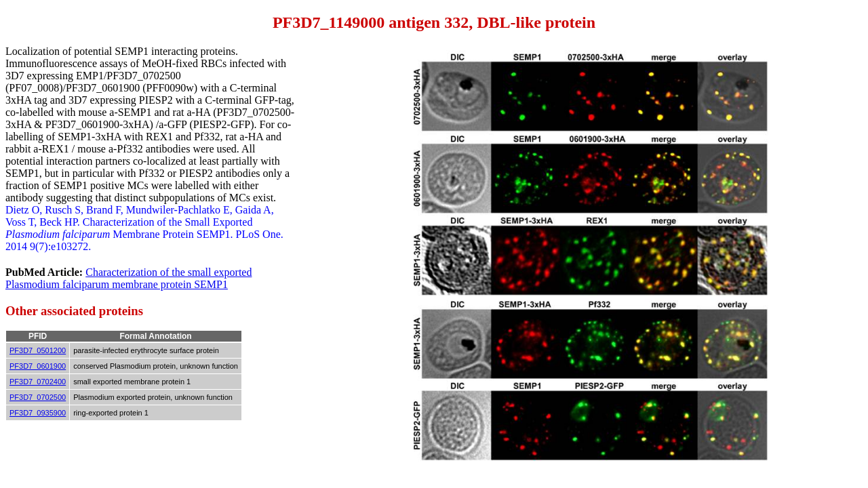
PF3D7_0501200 (38, 350)
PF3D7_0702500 (38, 397)
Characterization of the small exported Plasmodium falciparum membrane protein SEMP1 (129, 278)
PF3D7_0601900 (38, 366)
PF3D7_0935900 (38, 413)
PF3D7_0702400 (38, 382)
